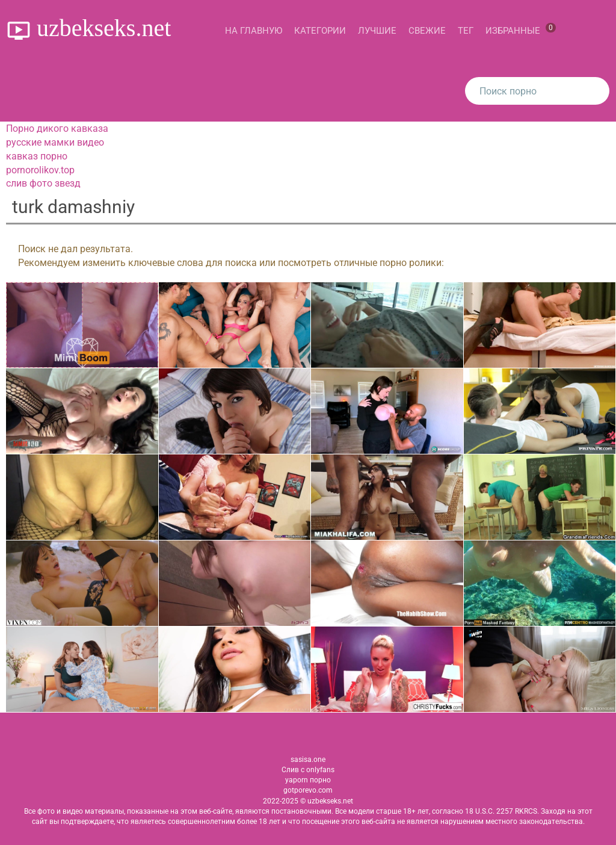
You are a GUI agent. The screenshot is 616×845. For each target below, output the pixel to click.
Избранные (521, 29)
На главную (254, 31)
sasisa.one (308, 760)
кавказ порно (37, 156)
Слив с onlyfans (308, 770)
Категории (320, 31)
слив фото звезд (43, 183)
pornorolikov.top (40, 170)
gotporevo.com (308, 790)
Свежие (427, 31)
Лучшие (377, 31)
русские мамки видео (55, 142)
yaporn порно (308, 780)
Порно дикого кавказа (57, 128)
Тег (466, 31)
